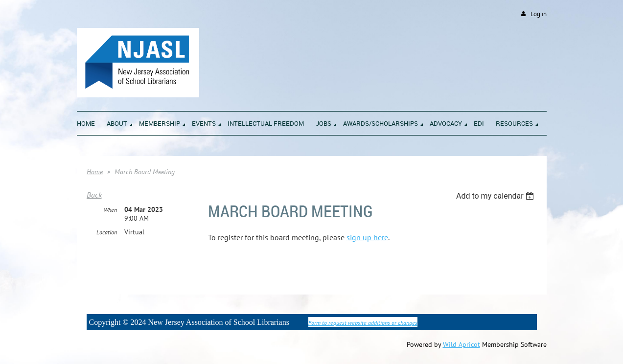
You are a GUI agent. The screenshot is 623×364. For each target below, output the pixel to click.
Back (94, 195)
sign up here (367, 237)
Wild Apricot (461, 344)
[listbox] (496, 196)
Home (95, 172)
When (110, 210)
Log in (539, 14)
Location (107, 232)
